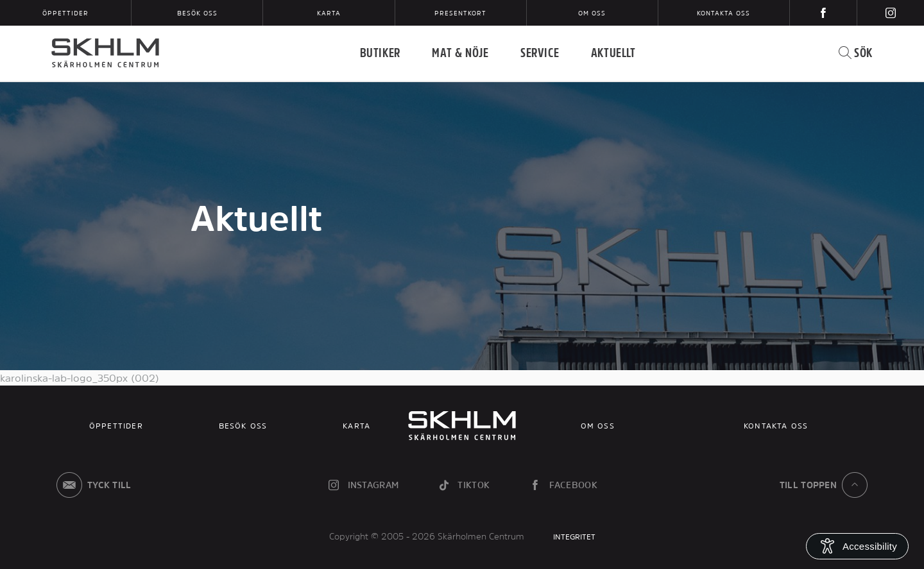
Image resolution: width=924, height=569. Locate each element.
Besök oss (197, 13)
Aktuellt (613, 53)
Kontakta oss (723, 13)
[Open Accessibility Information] (857, 546)
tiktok (463, 485)
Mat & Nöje (460, 53)
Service (540, 53)
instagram (363, 485)
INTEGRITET (574, 537)
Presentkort (460, 13)
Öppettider (65, 13)
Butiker (380, 53)
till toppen (826, 485)
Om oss (592, 13)
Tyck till (91, 485)
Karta (329, 13)
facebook (563, 485)
